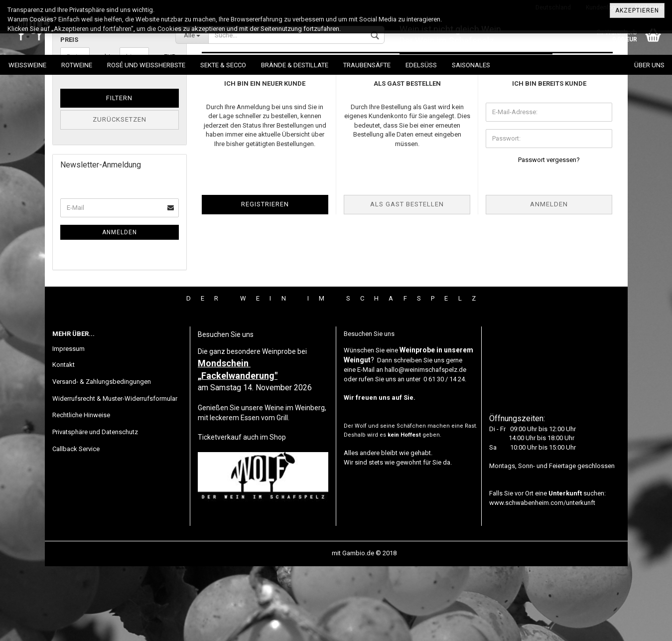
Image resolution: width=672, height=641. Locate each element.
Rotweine (77, 65)
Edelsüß (421, 65)
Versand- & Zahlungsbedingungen (102, 456)
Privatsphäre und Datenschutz (95, 507)
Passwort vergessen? (549, 235)
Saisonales (471, 65)
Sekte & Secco (223, 65)
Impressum (68, 423)
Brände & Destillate (295, 65)
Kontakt (64, 439)
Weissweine (27, 65)
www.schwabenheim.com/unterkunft (542, 577)
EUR (168, 131)
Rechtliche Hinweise (81, 490)
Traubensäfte (367, 65)
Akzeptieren (637, 10)
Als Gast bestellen (407, 279)
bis (108, 131)
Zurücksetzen (120, 194)
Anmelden (120, 307)
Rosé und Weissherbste (146, 65)
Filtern (119, 173)
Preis (69, 114)
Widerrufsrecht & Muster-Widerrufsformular (115, 473)
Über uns (649, 65)
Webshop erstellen (303, 628)
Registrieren (265, 279)
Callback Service (76, 524)
